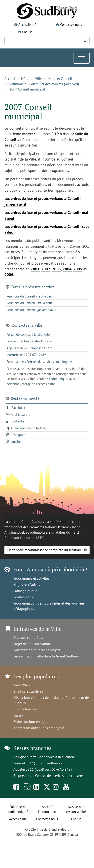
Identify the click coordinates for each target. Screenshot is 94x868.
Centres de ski (24, 597)
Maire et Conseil (60, 78)
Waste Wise (22, 685)
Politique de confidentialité (18, 809)
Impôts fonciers (25, 709)
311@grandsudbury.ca (45, 763)
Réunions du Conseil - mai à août (29, 303)
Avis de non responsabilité (76, 809)
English (27, 32)
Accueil (10, 78)
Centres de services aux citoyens (59, 776)
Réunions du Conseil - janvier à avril (31, 310)
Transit (18, 715)
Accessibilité (27, 25)
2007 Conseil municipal (27, 89)
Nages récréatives (27, 585)
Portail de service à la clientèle (52, 757)
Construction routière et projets (37, 650)
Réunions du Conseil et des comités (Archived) (44, 84)
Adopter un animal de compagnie (39, 728)
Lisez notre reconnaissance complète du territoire (45, 550)
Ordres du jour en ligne (31, 721)
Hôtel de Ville (32, 78)
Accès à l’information (47, 809)
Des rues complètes (28, 637)
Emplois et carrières (28, 691)
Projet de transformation (32, 644)
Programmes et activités (31, 578)
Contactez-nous (71, 25)
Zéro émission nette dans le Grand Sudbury (46, 656)
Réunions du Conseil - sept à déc (29, 296)
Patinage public (25, 591)
